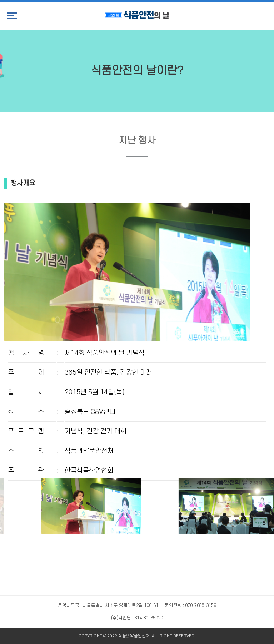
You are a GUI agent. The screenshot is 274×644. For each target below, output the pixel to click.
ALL (155, 636)
